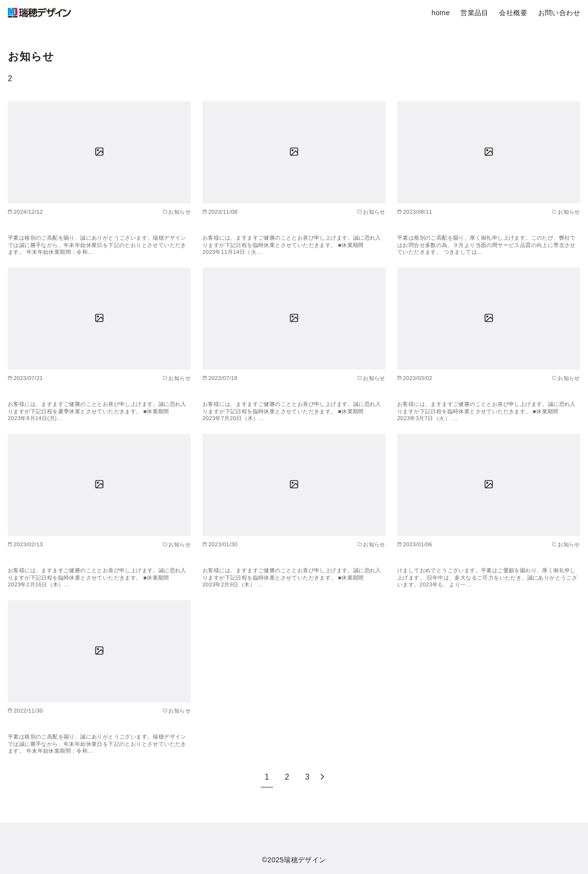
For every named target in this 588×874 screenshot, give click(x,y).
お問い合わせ (559, 13)
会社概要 (513, 13)
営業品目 (475, 13)
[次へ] (322, 777)
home (441, 13)
